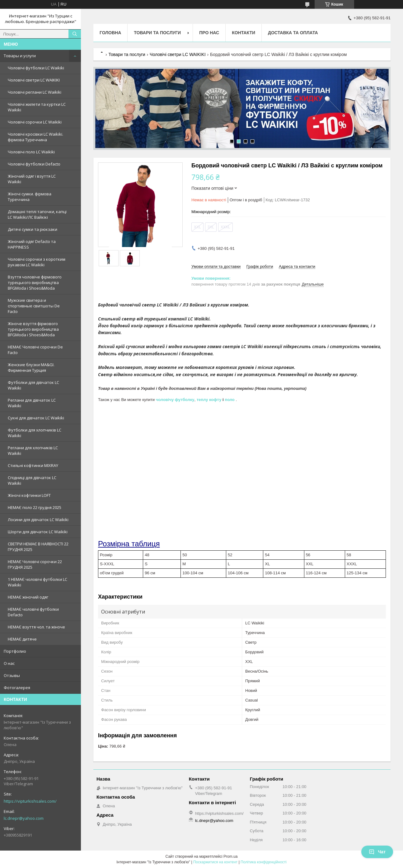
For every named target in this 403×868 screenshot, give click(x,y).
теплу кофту (209, 400)
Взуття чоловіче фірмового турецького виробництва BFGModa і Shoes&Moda (35, 282)
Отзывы (12, 675)
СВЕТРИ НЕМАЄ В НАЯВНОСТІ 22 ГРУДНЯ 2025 (38, 547)
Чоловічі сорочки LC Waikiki (35, 122)
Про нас (209, 33)
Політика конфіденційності (264, 862)
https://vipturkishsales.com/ (30, 801)
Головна (110, 33)
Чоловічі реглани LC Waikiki (35, 92)
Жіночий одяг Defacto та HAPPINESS (32, 244)
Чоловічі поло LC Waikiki (31, 152)
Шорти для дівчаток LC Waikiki (38, 532)
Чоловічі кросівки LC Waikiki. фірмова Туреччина (35, 137)
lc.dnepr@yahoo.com (24, 818)
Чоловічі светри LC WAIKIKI (34, 80)
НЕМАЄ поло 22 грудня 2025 (35, 507)
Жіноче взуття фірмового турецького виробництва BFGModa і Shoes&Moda (33, 329)
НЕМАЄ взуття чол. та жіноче (36, 627)
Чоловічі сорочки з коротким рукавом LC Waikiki (37, 262)
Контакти (244, 33)
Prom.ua (230, 856)
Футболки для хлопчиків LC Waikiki (35, 433)
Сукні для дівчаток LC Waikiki (36, 418)
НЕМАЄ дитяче (22, 639)
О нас (9, 663)
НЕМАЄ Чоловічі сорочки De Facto (35, 350)
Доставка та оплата (293, 33)
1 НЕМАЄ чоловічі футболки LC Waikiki (37, 582)
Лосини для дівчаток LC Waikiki (38, 520)
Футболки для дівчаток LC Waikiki (33, 385)
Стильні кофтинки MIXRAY (33, 465)
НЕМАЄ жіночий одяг (28, 597)
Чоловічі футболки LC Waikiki (36, 68)
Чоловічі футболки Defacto (34, 164)
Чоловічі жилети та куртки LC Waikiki (37, 107)
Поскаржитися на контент (215, 862)
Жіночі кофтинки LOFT (29, 495)
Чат (377, 852)
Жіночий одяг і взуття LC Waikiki (32, 179)
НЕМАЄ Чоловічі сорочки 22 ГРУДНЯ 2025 (35, 564)
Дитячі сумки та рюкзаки (33, 229)
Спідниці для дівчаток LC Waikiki (32, 480)
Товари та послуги (157, 33)
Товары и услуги (20, 56)
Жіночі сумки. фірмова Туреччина (30, 197)
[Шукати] (75, 34)
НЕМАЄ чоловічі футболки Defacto (33, 612)
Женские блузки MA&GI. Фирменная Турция (31, 367)
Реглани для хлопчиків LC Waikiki (33, 450)
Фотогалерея (17, 688)
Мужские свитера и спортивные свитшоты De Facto (34, 306)
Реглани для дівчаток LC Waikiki (32, 403)
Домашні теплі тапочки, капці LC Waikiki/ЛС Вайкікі (37, 214)
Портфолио (15, 651)
